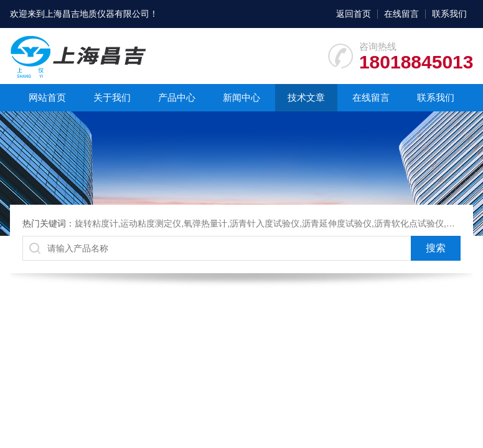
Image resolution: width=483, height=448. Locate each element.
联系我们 (449, 14)
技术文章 (306, 97)
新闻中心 (241, 97)
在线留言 (401, 14)
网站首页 (47, 97)
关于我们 (112, 97)
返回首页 (354, 14)
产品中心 (177, 97)
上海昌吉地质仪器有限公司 (97, 14)
